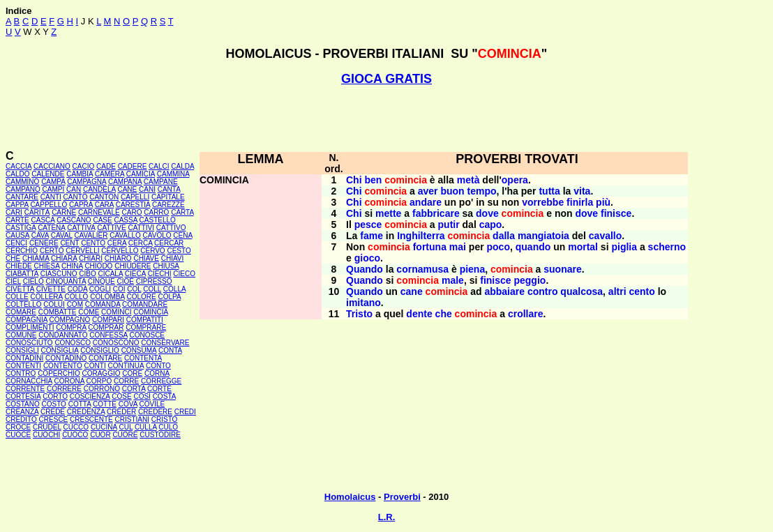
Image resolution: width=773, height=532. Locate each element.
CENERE (44, 243)
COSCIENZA (90, 396)
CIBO (87, 274)
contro (543, 291)
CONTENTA (143, 358)
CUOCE (18, 435)
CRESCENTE (91, 419)
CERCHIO (22, 251)
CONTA (170, 350)
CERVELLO (120, 251)
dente (419, 314)
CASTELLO (158, 220)
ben (373, 180)
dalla (504, 236)
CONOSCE (147, 335)
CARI (14, 212)
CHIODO (98, 266)
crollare (526, 314)
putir (449, 225)
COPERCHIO (59, 373)
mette (388, 213)
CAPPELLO (48, 205)
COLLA (174, 289)
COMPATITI (145, 320)
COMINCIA (150, 312)
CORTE (159, 389)
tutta (549, 191)
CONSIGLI (22, 350)
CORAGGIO (101, 373)
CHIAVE (146, 258)
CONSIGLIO (100, 350)
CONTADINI (24, 358)
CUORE (125, 435)
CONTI (95, 366)
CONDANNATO (63, 335)
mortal (583, 247)
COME (89, 312)
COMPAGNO (70, 320)
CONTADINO (66, 358)
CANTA (169, 189)
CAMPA (53, 182)
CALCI (159, 166)
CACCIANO (52, 166)
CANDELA (99, 189)
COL (134, 289)
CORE (132, 373)
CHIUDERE (133, 266)
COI (119, 289)
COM (75, 304)
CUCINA (104, 427)
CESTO (179, 251)
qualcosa (581, 291)
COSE (121, 396)
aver (428, 191)
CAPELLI (135, 197)
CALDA (182, 166)
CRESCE (54, 419)
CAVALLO (125, 235)
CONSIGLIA (60, 350)
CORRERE (64, 389)
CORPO (99, 381)
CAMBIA (80, 174)
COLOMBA (107, 297)
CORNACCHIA (29, 381)
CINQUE (102, 281)
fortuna (430, 247)
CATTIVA (81, 228)
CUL (126, 427)
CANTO (76, 197)
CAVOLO (157, 235)
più (603, 202)
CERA (117, 243)
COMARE (21, 312)
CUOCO (75, 435)
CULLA (146, 427)
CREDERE (155, 412)
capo (491, 225)
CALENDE (48, 174)
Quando (365, 269)
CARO (132, 212)
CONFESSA (108, 335)
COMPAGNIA (27, 320)
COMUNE (21, 335)
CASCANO (74, 220)
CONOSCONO (116, 343)
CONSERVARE (165, 343)
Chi (354, 180)
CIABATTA (22, 274)
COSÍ (142, 396)
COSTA (164, 396)
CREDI (185, 412)
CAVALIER (91, 235)
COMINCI (116, 312)
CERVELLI (82, 251)
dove (487, 213)
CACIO (84, 166)
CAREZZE (168, 205)
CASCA (43, 220)
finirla (580, 202)
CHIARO (118, 258)
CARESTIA (133, 205)
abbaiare (504, 291)
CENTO (93, 243)
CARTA (182, 212)
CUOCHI (46, 435)
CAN (74, 189)
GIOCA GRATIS (386, 79)
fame (372, 236)
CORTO (55, 396)
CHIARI (91, 258)
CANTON (104, 197)
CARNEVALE (99, 212)
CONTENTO (63, 366)
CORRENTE (25, 389)
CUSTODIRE (160, 435)
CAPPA (17, 205)
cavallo (605, 236)
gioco (367, 258)
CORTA (134, 389)
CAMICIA (141, 174)
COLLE (17, 297)
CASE (102, 220)
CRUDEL (47, 427)
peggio (530, 280)
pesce (368, 225)
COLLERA (47, 297)
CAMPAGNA (87, 182)
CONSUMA (139, 350)
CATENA (51, 228)
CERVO (152, 251)
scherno (667, 247)
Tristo (359, 314)
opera (515, 180)
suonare (562, 269)
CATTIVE (111, 228)
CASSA (125, 220)
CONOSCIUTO (29, 343)
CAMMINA (173, 174)
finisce (616, 213)
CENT (69, 243)
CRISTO (165, 419)
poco (498, 247)
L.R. (387, 517)
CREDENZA (86, 412)
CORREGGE (161, 381)
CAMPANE (161, 182)
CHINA (72, 266)
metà (468, 180)
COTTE (105, 404)
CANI (147, 189)
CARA (104, 205)
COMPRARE (146, 327)
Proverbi (402, 497)
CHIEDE (19, 266)
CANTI (51, 197)
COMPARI (108, 320)
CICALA (110, 274)
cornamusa (422, 269)
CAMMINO (22, 182)
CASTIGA (21, 228)
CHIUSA (166, 266)
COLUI (54, 304)
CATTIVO (171, 228)
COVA (128, 404)
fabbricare (436, 213)
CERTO (52, 251)
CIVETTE (51, 289)
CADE (106, 166)
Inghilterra (421, 236)
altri (617, 291)
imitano (363, 303)
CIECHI (160, 274)
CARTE (17, 220)
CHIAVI (173, 258)
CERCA (140, 243)
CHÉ (13, 258)
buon (452, 191)
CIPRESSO (154, 281)
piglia (624, 247)
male (453, 280)
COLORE (141, 297)
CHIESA (47, 266)
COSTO (54, 404)
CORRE (126, 381)
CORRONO (102, 389)
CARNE (64, 212)
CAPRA (81, 205)
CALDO (17, 174)
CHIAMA (36, 258)
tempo (482, 191)
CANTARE (22, 197)
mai (458, 247)
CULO (168, 427)
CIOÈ (126, 281)
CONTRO (21, 373)
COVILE (152, 404)
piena (473, 269)
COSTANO (23, 404)
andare (426, 202)
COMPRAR (106, 327)
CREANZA (22, 412)
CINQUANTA (66, 281)
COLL (152, 289)
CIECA (135, 274)
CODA (77, 289)
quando (533, 247)
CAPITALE (168, 197)
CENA (182, 235)
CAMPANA (125, 182)
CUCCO (76, 427)
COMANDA (103, 304)
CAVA (40, 235)
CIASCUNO (59, 274)
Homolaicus (350, 497)
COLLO (77, 297)
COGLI (100, 289)
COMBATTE (58, 312)
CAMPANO (23, 189)
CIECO (184, 274)
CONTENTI (23, 366)
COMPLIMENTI (30, 327)
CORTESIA (23, 396)
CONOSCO (73, 343)
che (444, 314)
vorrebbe (543, 202)
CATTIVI (141, 228)
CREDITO (21, 419)
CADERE (133, 166)
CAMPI (54, 189)
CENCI (16, 243)
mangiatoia (543, 236)
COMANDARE (145, 304)
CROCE (18, 427)
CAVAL (62, 235)
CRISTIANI (132, 419)
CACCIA (18, 166)
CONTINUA (126, 366)
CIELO (33, 281)
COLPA (169, 297)
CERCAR (169, 243)
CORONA (69, 381)
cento (641, 291)
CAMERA (110, 174)
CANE (127, 189)
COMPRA (71, 327)
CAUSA (17, 235)
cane (412, 291)
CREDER (121, 412)
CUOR (100, 435)
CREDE (53, 412)
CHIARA (64, 258)
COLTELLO (24, 304)
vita (582, 191)
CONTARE (105, 358)
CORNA (157, 373)
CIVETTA (20, 289)
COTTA (80, 404)
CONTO (158, 366)
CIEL (13, 281)
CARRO (156, 212)
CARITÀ (37, 212)
